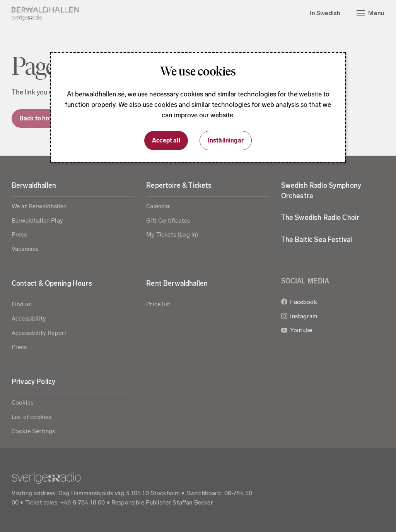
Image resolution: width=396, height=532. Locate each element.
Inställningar (226, 140)
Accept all (166, 140)
